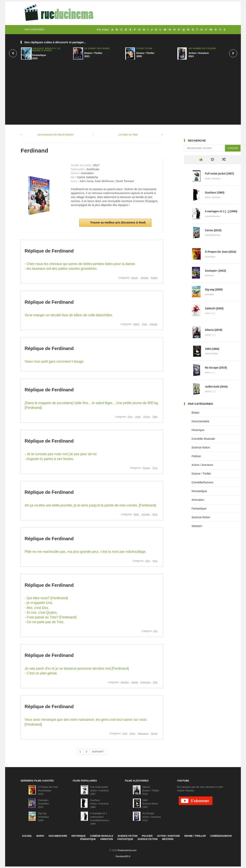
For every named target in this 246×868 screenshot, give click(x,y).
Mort (148, 561)
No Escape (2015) (216, 368)
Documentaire (200, 421)
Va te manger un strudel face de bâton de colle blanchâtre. (69, 315)
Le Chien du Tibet (128, 135)
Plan (155, 682)
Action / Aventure (202, 465)
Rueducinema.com (127, 850)
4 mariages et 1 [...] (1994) (221, 211)
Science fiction (201, 447)
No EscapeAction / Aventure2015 (151, 817)
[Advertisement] (123, 90)
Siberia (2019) (213, 330)
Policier (196, 456)
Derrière (125, 682)
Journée (146, 514)
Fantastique (199, 508)
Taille (155, 417)
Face (145, 324)
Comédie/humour (203, 482)
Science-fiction (201, 517)
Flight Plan (144, 48)
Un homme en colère (202, 48)
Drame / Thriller (201, 474)
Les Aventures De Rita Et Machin (55, 135)
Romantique (199, 491)
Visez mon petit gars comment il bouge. (54, 362)
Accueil (27, 836)
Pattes (154, 278)
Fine (130, 417)
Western (197, 526)
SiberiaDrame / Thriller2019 (151, 790)
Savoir (154, 734)
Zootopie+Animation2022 (43, 804)
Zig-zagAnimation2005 (43, 817)
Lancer (233, 148)
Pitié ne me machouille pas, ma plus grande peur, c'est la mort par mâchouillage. (86, 552)
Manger (154, 324)
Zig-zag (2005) (214, 289)
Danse (135, 278)
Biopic (195, 412)
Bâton (137, 324)
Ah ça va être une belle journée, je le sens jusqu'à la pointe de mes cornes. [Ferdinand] (90, 505)
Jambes (144, 278)
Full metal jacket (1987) (219, 174)
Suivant (98, 752)
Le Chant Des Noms (97, 48)
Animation (198, 500)
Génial (135, 682)
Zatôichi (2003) (214, 308)
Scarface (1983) (215, 193)
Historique (198, 430)
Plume (147, 417)
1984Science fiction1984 (150, 804)
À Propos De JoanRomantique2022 (48, 790)
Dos (156, 631)
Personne (145, 682)
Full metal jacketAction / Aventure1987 (99, 790)
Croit (125, 734)
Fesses (146, 468)
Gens (133, 734)
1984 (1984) (212, 349)
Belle (136, 514)
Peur (155, 468)
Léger (138, 417)
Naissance (143, 734)
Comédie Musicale (203, 439)
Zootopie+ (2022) (215, 271)
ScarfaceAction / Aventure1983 (99, 804)
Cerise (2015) (213, 230)
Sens (155, 514)
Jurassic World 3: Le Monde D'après (46, 49)
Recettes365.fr (123, 856)
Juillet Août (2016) (216, 387)
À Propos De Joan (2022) (221, 252)
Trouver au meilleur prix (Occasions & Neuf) (118, 223)
